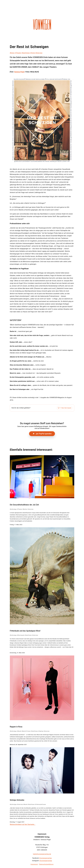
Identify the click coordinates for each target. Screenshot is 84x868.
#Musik (19, 731)
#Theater (18, 53)
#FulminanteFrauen (41, 804)
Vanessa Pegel (19, 72)
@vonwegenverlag (45, 858)
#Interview (39, 53)
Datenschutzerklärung (46, 864)
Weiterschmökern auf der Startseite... (23, 824)
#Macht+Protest (26, 731)
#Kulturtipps (13, 509)
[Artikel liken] (65, 408)
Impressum (34, 864)
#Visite (33, 53)
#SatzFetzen (26, 53)
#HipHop (41, 731)
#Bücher (25, 509)
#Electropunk (21, 635)
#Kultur (12, 53)
